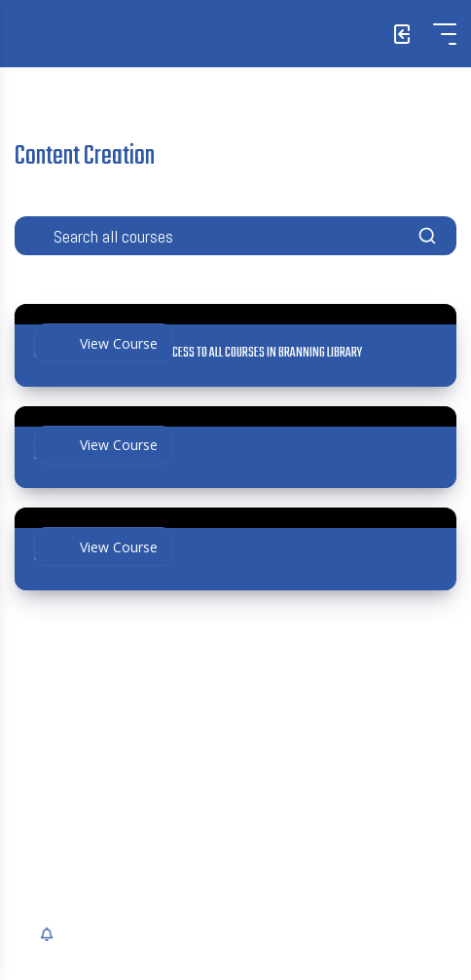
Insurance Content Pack (89, 456)
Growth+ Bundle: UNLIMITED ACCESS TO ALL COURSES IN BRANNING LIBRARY (198, 354)
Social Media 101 (71, 557)
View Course (104, 343)
